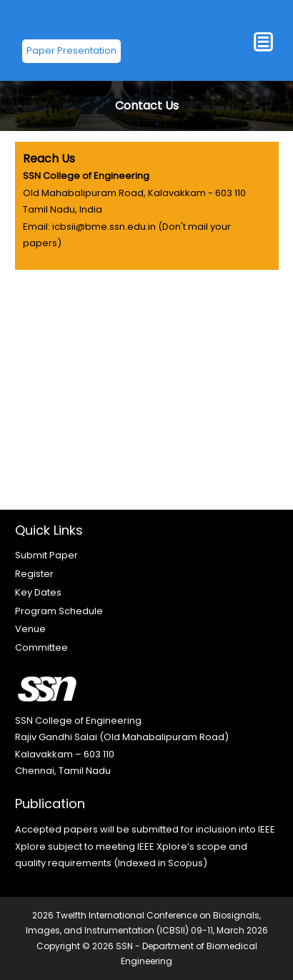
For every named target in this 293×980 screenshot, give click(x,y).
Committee (41, 647)
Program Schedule (59, 611)
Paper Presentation (71, 50)
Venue (30, 629)
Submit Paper (46, 555)
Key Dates (38, 592)
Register (34, 574)
